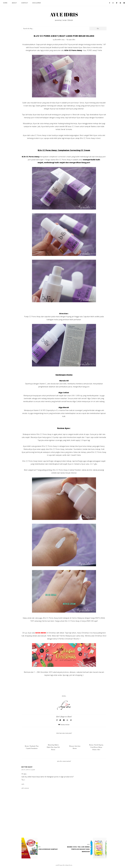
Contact (25, 3)
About (14, 3)
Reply (23, 784)
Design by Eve (69, 865)
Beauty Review (65, 725)
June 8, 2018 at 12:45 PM (28, 770)
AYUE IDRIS (64, 14)
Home (5, 3)
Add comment (25, 788)
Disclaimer (37, 3)
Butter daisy (27, 767)
